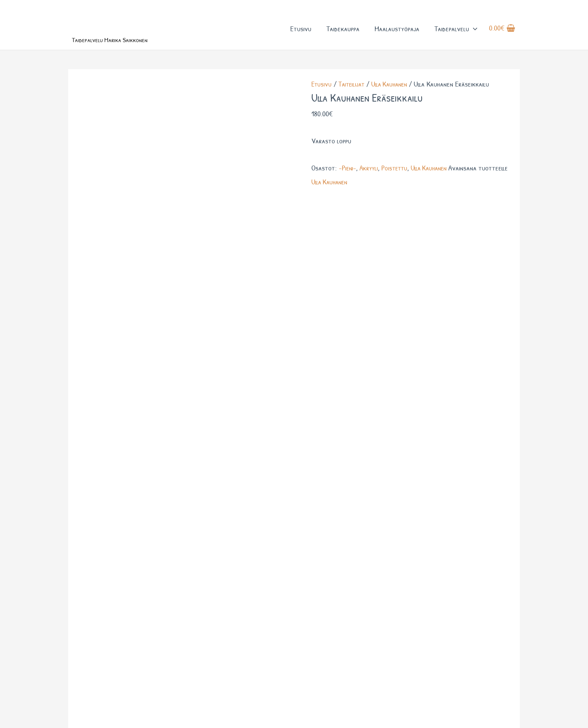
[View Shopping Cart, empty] (502, 33)
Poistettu (398, 177)
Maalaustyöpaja (397, 33)
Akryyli (370, 177)
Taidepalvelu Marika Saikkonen (126, 48)
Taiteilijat (353, 93)
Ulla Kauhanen (394, 93)
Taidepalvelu (455, 33)
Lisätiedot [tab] (112, 206)
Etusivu (300, 33)
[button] (473, 33)
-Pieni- (348, 177)
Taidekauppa (343, 33)
